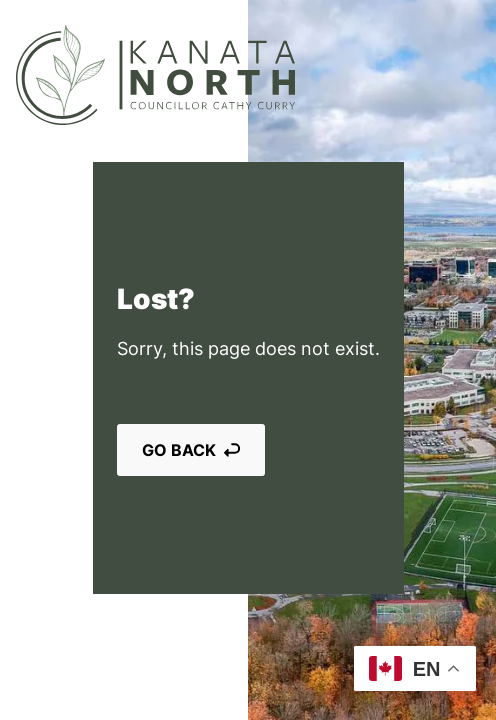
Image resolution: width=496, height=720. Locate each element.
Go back (191, 450)
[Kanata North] (155, 75)
